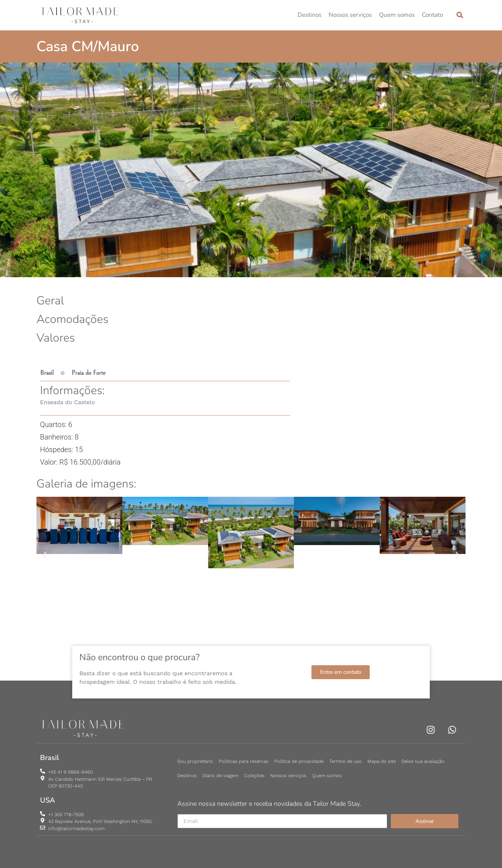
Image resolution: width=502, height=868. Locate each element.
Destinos (309, 15)
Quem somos (397, 15)
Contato (432, 15)
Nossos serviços (350, 15)
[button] (460, 15)
